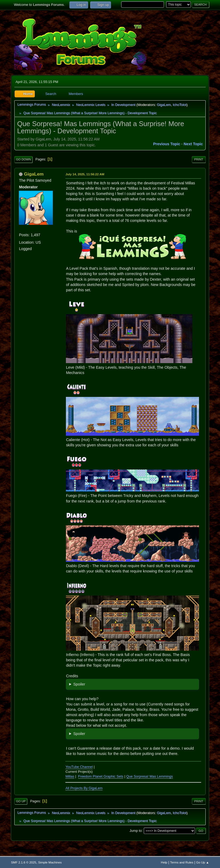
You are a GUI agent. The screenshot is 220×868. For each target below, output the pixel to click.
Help (164, 862)
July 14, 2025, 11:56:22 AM (85, 174)
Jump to (136, 830)
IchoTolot (180, 105)
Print (199, 159)
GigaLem (164, 105)
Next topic (193, 144)
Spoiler (79, 684)
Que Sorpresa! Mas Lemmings (150, 776)
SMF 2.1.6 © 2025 (24, 862)
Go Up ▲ (202, 862)
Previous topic (167, 144)
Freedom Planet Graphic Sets (101, 776)
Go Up (21, 801)
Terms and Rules (182, 862)
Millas (70, 776)
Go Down (23, 159)
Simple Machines (50, 862)
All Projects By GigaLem (84, 788)
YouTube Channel (79, 767)
